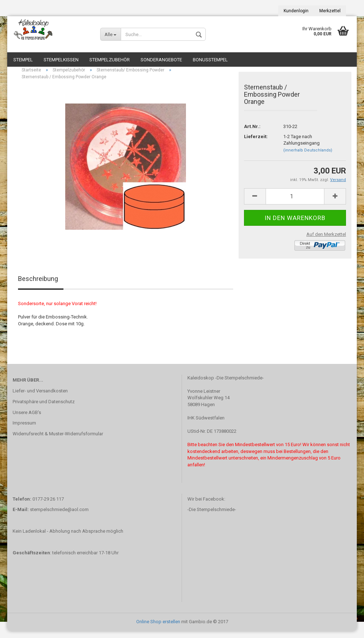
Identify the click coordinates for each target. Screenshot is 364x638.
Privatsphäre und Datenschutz (44, 409)
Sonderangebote (161, 60)
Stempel (23, 60)
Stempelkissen (61, 60)
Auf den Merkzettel (326, 241)
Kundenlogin (296, 11)
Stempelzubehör (110, 60)
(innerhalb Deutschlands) (308, 157)
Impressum (24, 430)
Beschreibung (38, 286)
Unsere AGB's (27, 419)
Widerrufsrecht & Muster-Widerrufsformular (58, 441)
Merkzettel (330, 11)
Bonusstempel (210, 60)
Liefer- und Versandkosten (40, 398)
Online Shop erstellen (158, 628)
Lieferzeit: (256, 144)
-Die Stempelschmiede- (212, 517)
